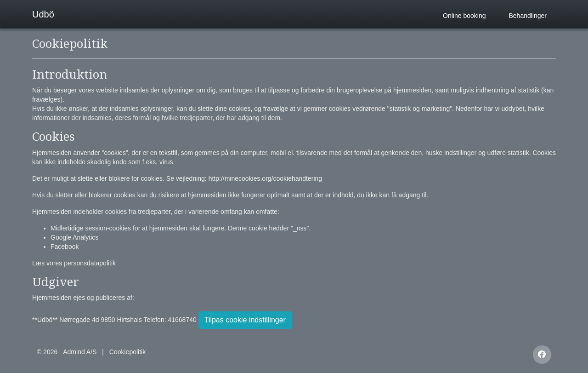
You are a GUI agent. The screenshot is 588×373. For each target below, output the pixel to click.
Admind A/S (80, 352)
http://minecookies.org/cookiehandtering (265, 178)
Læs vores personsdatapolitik (74, 263)
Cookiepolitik (127, 352)
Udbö (43, 14)
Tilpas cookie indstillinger (245, 320)
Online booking (464, 16)
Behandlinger (528, 16)
